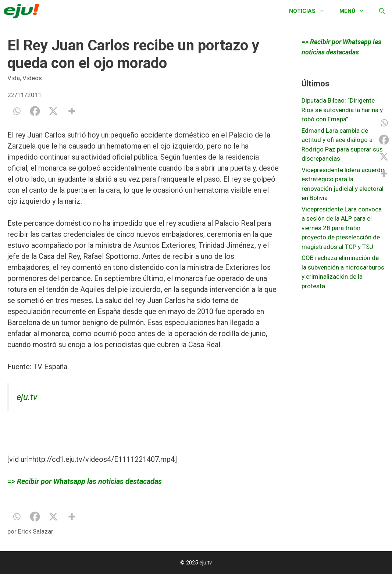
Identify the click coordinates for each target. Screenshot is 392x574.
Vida (14, 78)
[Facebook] (35, 111)
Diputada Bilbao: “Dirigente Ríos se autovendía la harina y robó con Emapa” (342, 110)
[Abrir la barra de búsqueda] (382, 11)
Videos (32, 78)
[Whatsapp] (17, 111)
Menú (356, 11)
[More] (72, 111)
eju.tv (27, 397)
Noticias (311, 11)
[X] (53, 111)
